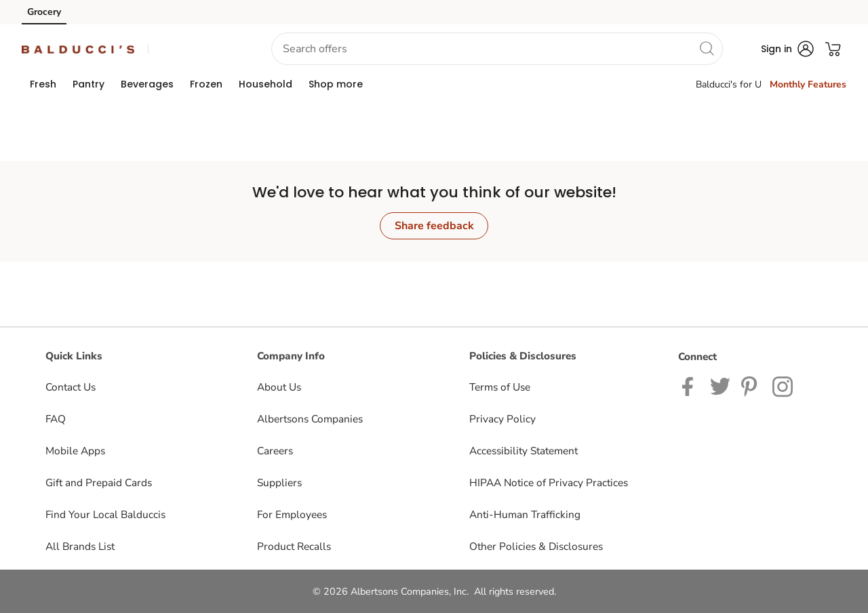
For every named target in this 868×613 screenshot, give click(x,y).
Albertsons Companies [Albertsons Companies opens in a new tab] (310, 419)
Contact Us (71, 387)
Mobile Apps (75, 451)
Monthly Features (808, 84)
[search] (707, 48)
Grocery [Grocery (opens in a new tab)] (44, 12)
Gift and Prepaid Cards (99, 482)
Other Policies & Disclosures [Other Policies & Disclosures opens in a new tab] (536, 546)
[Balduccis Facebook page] (691, 385)
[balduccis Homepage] (78, 49)
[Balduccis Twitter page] (720, 385)
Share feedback (434, 226)
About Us (279, 387)
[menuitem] (43, 84)
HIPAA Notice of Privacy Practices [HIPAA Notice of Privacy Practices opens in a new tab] (549, 482)
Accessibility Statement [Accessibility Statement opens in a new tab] (524, 451)
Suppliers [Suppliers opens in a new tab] (279, 482)
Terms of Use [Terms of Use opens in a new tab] (500, 387)
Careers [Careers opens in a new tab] (275, 451)
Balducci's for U (729, 84)
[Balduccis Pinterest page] (751, 385)
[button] (192, 49)
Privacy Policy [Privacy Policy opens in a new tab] (502, 419)
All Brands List (80, 546)
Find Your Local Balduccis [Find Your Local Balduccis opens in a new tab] (105, 514)
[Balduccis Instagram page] (784, 385)
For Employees (292, 514)
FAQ (56, 419)
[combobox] (497, 49)
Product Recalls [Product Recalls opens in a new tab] (294, 546)
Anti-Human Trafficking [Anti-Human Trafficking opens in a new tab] (525, 514)
